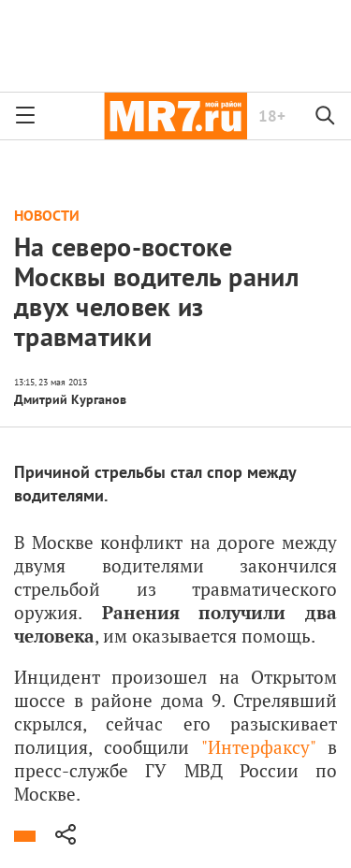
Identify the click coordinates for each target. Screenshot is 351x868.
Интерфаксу (259, 747)
